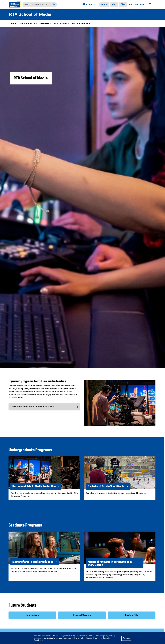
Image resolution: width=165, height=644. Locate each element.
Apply (104, 4)
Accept (126, 638)
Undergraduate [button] (28, 23)
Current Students (81, 23)
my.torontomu (137, 4)
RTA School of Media (30, 15)
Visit (114, 4)
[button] (89, 5)
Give (123, 4)
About (14, 23)
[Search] (54, 5)
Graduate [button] (46, 23)
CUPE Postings (62, 23)
